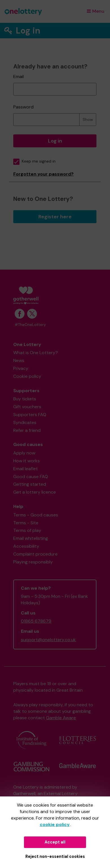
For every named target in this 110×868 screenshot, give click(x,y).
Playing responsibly (33, 562)
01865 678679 (36, 621)
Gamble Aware (61, 718)
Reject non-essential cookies (55, 856)
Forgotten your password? (43, 174)
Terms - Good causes (36, 515)
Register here (55, 217)
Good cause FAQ (31, 477)
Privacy (21, 368)
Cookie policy (27, 376)
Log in (55, 141)
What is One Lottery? (36, 353)
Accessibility (26, 546)
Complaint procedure (35, 554)
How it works (27, 461)
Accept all (55, 842)
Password (23, 107)
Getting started (30, 484)
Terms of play (27, 530)
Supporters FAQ (30, 415)
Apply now (24, 453)
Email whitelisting (31, 538)
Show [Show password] (88, 119)
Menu (96, 11)
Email (18, 76)
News (19, 360)
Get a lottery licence (35, 492)
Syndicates (25, 422)
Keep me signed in (34, 161)
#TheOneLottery (30, 325)
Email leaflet (26, 469)
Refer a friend (27, 430)
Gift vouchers (27, 407)
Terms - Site (26, 523)
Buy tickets (25, 399)
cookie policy (55, 824)
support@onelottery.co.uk (48, 640)
